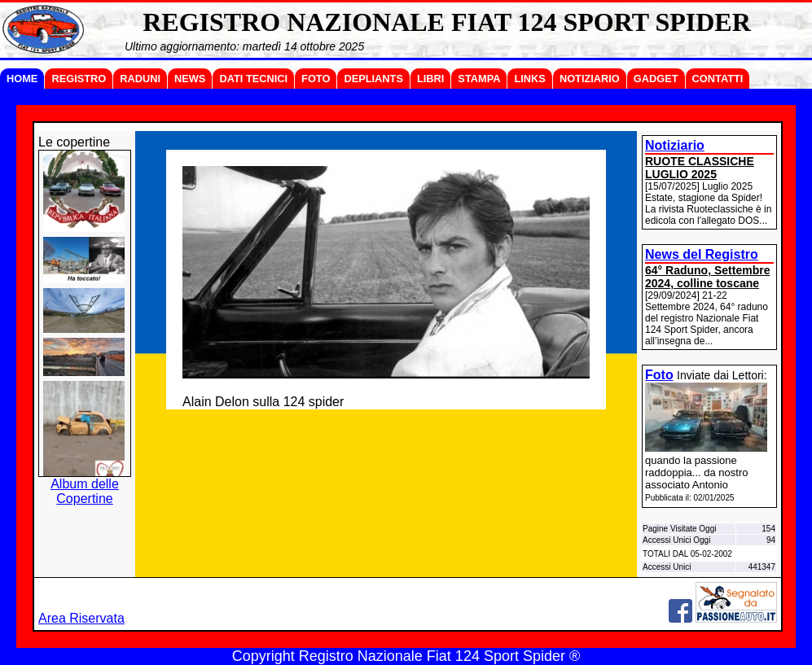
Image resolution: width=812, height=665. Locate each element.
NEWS (190, 79)
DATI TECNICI (253, 79)
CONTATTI (718, 79)
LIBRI (430, 79)
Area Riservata (81, 618)
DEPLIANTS (373, 79)
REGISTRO (79, 79)
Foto (659, 375)
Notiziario (675, 145)
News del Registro (702, 254)
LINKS (529, 79)
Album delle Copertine (85, 491)
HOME (22, 79)
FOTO (316, 79)
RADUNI (140, 79)
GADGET (656, 79)
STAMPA (479, 79)
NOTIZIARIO (590, 79)
